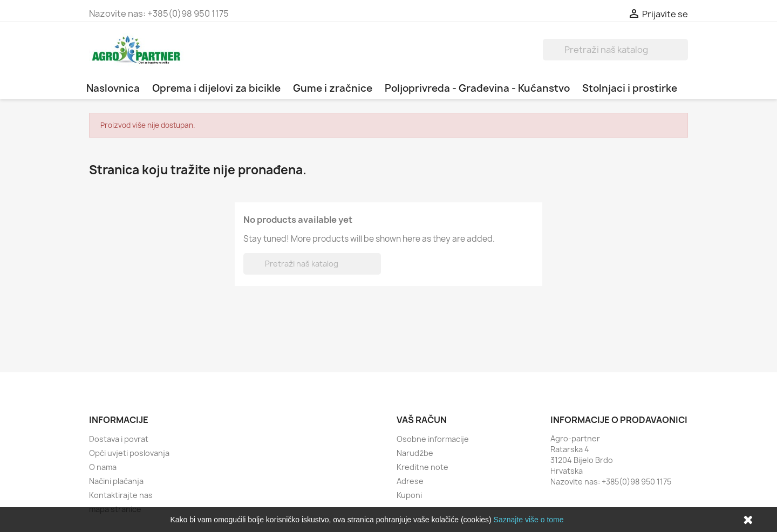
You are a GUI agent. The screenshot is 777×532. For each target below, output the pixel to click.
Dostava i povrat (119, 439)
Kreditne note (422, 467)
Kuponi (409, 495)
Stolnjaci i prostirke (630, 88)
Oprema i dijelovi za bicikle (216, 88)
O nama (103, 467)
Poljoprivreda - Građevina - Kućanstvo (477, 88)
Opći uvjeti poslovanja (129, 453)
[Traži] (615, 50)
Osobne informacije (433, 439)
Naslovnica (113, 88)
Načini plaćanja (116, 481)
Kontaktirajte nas (121, 495)
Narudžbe (415, 453)
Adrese (410, 481)
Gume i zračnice (333, 88)
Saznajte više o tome (529, 520)
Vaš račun (422, 420)
